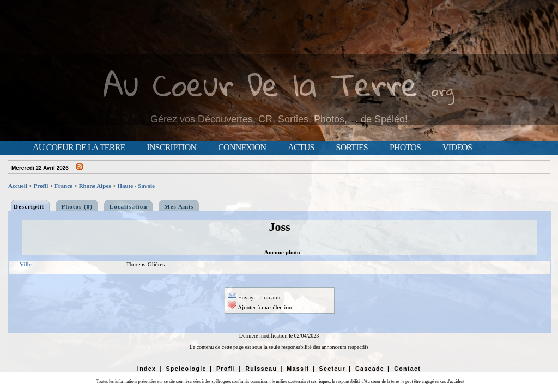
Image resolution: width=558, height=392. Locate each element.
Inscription (171, 148)
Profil (41, 186)
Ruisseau (261, 369)
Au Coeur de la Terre (79, 148)
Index (147, 369)
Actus (301, 148)
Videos (457, 148)
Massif (298, 369)
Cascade (370, 369)
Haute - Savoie (136, 186)
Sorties (352, 148)
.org (441, 91)
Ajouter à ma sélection (260, 307)
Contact (407, 369)
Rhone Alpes (95, 186)
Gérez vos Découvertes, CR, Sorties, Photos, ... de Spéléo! (279, 119)
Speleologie (186, 369)
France (63, 186)
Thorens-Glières (145, 264)
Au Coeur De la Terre (261, 84)
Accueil (18, 186)
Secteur (332, 369)
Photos (405, 148)
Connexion (242, 148)
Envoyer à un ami (254, 297)
